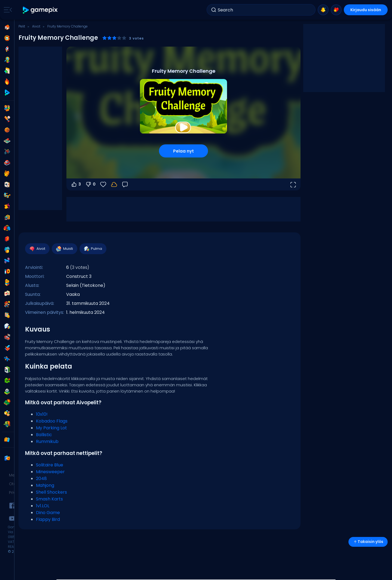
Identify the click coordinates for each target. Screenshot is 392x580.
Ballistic (44, 435)
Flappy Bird (48, 519)
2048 (41, 479)
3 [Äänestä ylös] (76, 184)
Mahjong (45, 485)
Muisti (64, 249)
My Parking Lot (51, 428)
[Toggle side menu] (7, 10)
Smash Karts (49, 499)
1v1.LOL (43, 506)
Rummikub (47, 441)
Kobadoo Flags (52, 421)
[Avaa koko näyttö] (293, 184)
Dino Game (48, 513)
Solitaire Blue (50, 465)
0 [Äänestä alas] (90, 184)
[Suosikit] (103, 184)
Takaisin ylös (368, 542)
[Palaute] (125, 184)
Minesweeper (50, 472)
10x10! (42, 414)
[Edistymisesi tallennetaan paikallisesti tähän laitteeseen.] (114, 184)
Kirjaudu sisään (366, 10)
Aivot (36, 26)
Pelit (22, 26)
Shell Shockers (51, 492)
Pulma (93, 249)
